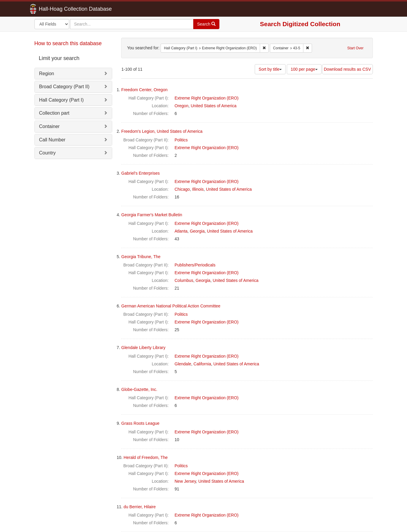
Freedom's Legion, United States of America (162, 131)
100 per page (304, 69)
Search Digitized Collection (300, 24)
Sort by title (270, 69)
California (202, 364)
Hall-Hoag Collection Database (57, 9)
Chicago (182, 189)
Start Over (355, 48)
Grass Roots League (140, 423)
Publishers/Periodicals (195, 265)
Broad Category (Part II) (64, 87)
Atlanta (181, 231)
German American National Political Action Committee (171, 306)
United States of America (213, 106)
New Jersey (185, 481)
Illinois (198, 189)
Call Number (52, 140)
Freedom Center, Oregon (145, 90)
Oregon (182, 106)
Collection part (54, 113)
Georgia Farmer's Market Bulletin (152, 215)
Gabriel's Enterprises (141, 173)
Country (47, 153)
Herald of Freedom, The (145, 457)
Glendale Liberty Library (144, 348)
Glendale (183, 364)
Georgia (197, 231)
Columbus (184, 280)
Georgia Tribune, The (141, 257)
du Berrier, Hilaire (140, 507)
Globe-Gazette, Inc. (139, 389)
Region (47, 74)
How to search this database (68, 43)
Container (49, 126)
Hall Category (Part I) (61, 100)
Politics (181, 140)
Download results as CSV (347, 69)
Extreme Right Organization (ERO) (207, 98)
